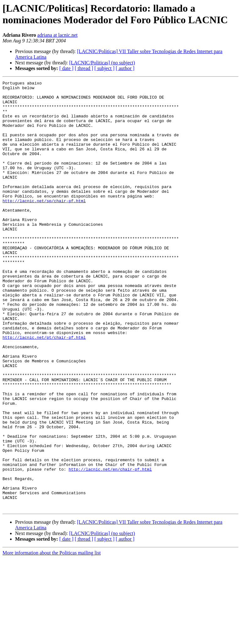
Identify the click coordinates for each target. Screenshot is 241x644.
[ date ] (66, 68)
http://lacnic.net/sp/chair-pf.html (44, 225)
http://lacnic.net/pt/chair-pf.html (44, 389)
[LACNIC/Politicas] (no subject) (102, 63)
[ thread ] (84, 68)
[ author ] (125, 68)
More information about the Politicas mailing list (52, 639)
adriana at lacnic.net (57, 35)
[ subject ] (104, 68)
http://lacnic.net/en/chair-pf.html (110, 547)
